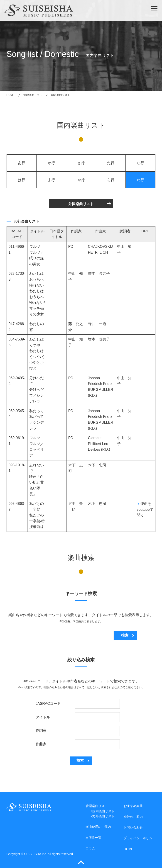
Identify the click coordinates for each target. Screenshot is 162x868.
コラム (90, 848)
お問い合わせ (133, 827)
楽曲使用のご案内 (98, 827)
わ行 (140, 180)
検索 (125, 635)
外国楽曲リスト (81, 204)
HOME (128, 849)
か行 (51, 163)
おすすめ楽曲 (133, 806)
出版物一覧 (93, 838)
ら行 (111, 180)
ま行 (51, 180)
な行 (140, 163)
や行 (81, 180)
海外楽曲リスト (103, 816)
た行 (111, 163)
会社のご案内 (133, 817)
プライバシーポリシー (140, 838)
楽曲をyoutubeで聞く (145, 509)
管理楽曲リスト (97, 806)
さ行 (81, 163)
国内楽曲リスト (103, 811)
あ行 (22, 163)
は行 (22, 180)
